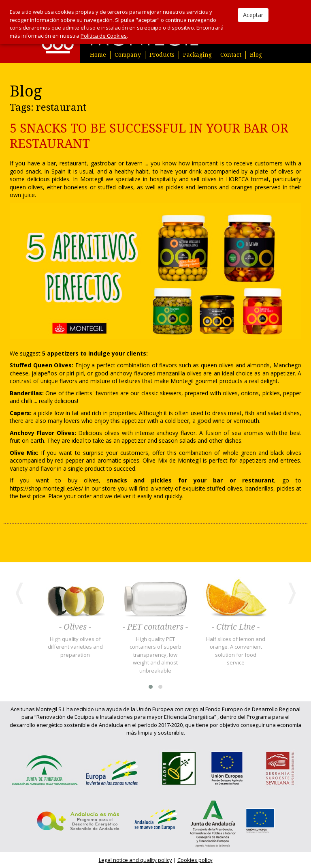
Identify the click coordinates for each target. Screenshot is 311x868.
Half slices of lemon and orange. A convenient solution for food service (236, 651)
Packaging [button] (197, 55)
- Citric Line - (236, 627)
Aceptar (253, 15)
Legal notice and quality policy (135, 860)
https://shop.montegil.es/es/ (46, 488)
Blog (256, 55)
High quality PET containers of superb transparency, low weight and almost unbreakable (155, 655)
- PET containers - (155, 627)
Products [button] (162, 55)
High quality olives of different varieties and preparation (75, 647)
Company (128, 55)
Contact (231, 55)
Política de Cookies (104, 36)
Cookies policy (195, 860)
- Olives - (75, 627)
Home (98, 55)
